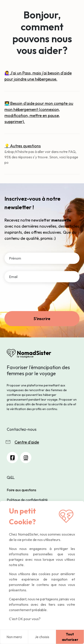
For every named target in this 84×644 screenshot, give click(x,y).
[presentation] (39, 298)
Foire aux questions (22, 490)
